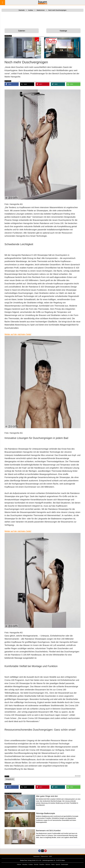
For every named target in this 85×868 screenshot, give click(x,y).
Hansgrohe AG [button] (10, 779)
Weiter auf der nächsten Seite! (18, 334)
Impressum (36, 856)
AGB (50, 856)
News (53, 864)
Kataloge (63, 31)
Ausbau (31, 864)
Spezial (58, 864)
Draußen (42, 864)
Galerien (22, 31)
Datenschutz (44, 856)
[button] (12, 84)
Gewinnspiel (65, 864)
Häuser (19, 864)
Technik (36, 864)
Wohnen (48, 864)
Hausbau (25, 864)
